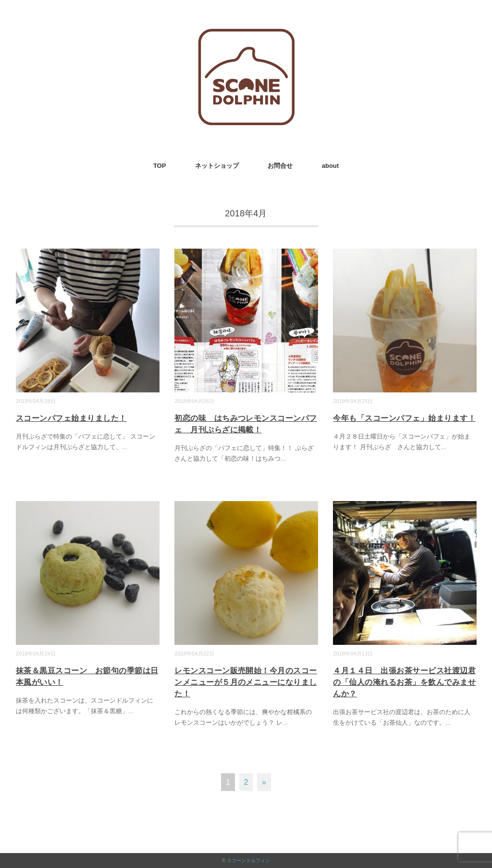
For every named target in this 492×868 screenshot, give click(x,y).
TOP (160, 166)
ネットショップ (217, 166)
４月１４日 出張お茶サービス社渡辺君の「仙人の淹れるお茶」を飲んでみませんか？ (404, 682)
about (330, 166)
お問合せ (280, 166)
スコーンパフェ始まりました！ (71, 418)
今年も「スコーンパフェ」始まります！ (404, 418)
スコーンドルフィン (248, 861)
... (125, 447)
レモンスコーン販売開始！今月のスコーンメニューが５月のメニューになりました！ (246, 682)
